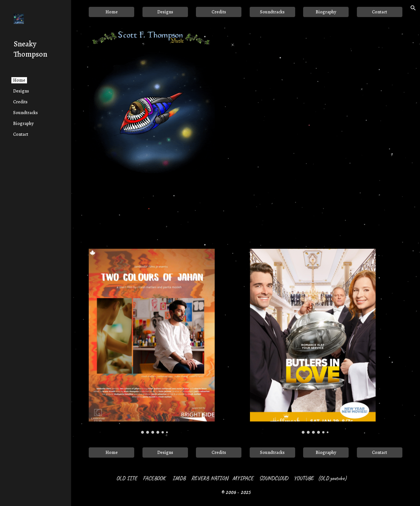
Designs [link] (21, 91)
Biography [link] (23, 124)
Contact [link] (21, 134)
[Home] (111, 12)
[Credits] (219, 12)
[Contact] (380, 12)
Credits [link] (20, 102)
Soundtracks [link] (25, 113)
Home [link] (19, 80)
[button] (413, 8)
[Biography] (326, 12)
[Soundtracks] (272, 12)
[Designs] (165, 12)
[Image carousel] (152, 341)
